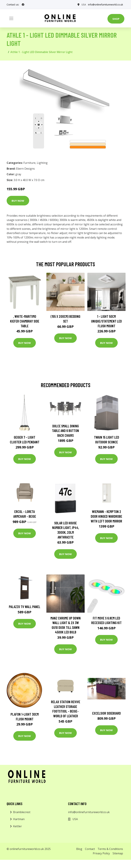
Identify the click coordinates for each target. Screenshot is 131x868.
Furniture (29, 163)
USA (84, 5)
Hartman (19, 819)
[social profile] (23, 5)
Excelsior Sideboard (107, 713)
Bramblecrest (22, 812)
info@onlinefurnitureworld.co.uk (105, 5)
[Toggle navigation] (11, 18)
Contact (90, 849)
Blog (79, 849)
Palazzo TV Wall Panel (25, 607)
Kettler (17, 826)
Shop (116, 19)
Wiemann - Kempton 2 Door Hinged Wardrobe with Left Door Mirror (106, 516)
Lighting (42, 163)
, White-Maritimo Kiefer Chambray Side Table (25, 321)
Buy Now (18, 201)
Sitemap (118, 853)
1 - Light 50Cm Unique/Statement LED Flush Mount (106, 321)
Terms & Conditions (110, 849)
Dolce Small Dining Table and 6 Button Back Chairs (65, 431)
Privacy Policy (101, 853)
